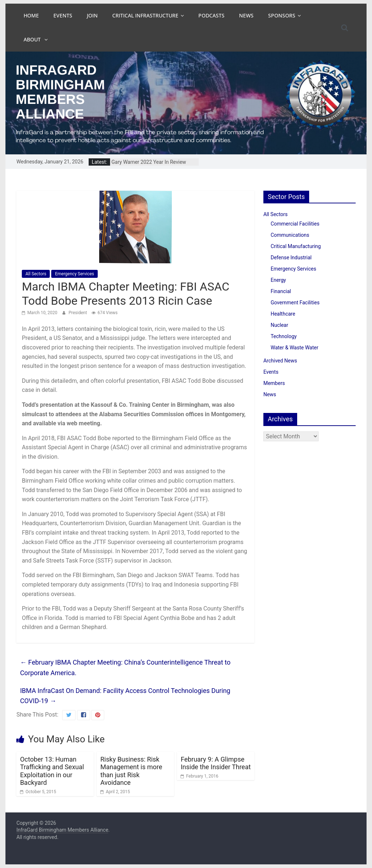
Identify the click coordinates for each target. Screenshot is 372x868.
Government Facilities (295, 303)
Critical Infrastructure (145, 15)
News (246, 15)
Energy (278, 280)
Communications (290, 235)
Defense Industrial (291, 257)
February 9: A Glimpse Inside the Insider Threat (216, 763)
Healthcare (283, 314)
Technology (284, 336)
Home (31, 15)
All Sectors (36, 274)
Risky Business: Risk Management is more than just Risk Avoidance (131, 771)
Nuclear (279, 325)
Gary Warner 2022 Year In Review (149, 162)
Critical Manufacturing (296, 246)
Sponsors (282, 15)
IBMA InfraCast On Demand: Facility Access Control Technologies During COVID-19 (125, 696)
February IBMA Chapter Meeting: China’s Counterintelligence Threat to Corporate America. (125, 668)
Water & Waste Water (294, 348)
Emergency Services (74, 274)
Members (274, 383)
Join (92, 15)
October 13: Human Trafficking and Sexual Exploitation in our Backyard (52, 771)
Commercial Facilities (295, 224)
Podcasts (211, 15)
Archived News (280, 361)
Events (63, 15)
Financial (281, 291)
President (78, 313)
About (33, 39)
